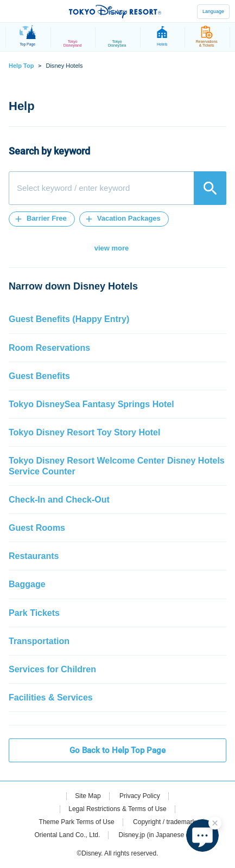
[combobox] (117, 188)
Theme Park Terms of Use (77, 822)
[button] (42, 219)
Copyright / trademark (164, 822)
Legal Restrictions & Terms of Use (117, 809)
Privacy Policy (140, 796)
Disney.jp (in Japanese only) (160, 835)
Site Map (88, 796)
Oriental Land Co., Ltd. (68, 835)
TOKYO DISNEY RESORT (115, 11)
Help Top (21, 66)
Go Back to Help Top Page (117, 750)
